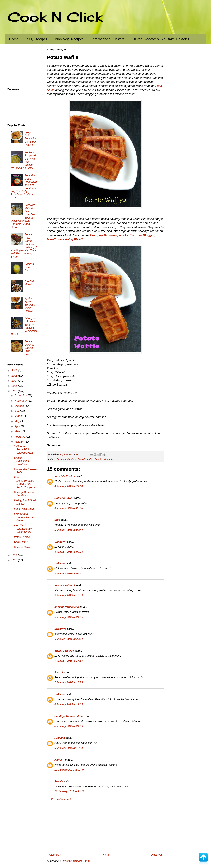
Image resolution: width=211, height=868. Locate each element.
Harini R (59, 760)
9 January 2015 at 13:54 (69, 748)
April (18, 426)
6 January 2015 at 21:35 (69, 617)
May (18, 421)
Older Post (157, 855)
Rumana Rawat (64, 498)
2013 (15, 560)
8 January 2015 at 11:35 (69, 704)
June (18, 416)
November (21, 401)
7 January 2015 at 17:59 (69, 661)
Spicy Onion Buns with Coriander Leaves (30, 139)
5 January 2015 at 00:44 (69, 530)
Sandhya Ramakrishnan (69, 716)
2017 (15, 381)
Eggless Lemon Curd (29, 267)
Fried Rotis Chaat (24, 509)
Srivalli (59, 781)
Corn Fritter (21, 542)
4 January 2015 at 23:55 (69, 508)
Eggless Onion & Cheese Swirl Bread (29, 348)
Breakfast (83, 459)
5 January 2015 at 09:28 (69, 552)
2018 (15, 376)
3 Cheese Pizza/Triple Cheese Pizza (23, 450)
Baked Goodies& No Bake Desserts (161, 39)
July (17, 411)
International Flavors (108, 39)
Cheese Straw (22, 547)
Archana (60, 738)
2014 (15, 555)
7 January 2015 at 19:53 (69, 682)
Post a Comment (61, 799)
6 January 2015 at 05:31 (69, 574)
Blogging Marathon (67, 459)
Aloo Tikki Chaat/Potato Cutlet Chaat (23, 529)
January (20, 442)
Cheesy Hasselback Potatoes (22, 461)
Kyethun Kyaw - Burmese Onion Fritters (30, 305)
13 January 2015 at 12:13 (69, 792)
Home (14, 39)
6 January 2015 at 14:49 (69, 595)
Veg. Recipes (37, 39)
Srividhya (60, 629)
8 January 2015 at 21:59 (69, 726)
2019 (15, 370)
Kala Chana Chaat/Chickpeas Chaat (25, 517)
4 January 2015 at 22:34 (69, 486)
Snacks (99, 459)
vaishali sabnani (65, 585)
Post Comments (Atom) (77, 861)
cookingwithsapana (67, 607)
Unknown (60, 542)
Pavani (59, 673)
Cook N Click (55, 17)
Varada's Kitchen (65, 476)
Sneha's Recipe (64, 651)
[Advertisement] (105, 827)
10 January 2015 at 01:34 (69, 770)
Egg (91, 459)
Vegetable (109, 459)
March (19, 432)
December (21, 396)
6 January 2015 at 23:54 (69, 639)
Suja (57, 520)
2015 (15, 391)
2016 (15, 386)
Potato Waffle (22, 537)
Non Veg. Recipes (69, 39)
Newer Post (55, 855)
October (20, 406)
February (20, 437)
